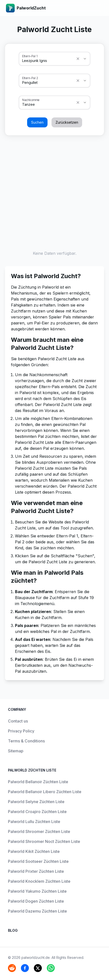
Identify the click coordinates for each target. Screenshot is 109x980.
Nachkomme (31, 100)
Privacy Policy (21, 731)
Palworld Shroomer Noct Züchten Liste (44, 841)
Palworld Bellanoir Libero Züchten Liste (45, 792)
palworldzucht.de (36, 957)
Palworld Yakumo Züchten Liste (37, 891)
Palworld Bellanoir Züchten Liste (38, 782)
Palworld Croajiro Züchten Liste (37, 812)
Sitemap (16, 751)
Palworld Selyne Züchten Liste (36, 802)
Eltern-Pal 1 (30, 56)
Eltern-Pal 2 (30, 78)
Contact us (18, 721)
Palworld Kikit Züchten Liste (34, 851)
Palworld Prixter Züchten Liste (36, 871)
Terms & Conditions (26, 741)
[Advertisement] (54, 192)
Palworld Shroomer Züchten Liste (39, 831)
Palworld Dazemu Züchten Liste (37, 911)
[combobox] (48, 61)
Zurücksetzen (67, 122)
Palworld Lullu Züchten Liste (34, 822)
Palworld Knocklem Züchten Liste (39, 881)
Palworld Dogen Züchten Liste (36, 901)
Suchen (37, 122)
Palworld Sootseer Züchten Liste (38, 861)
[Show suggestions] (78, 59)
